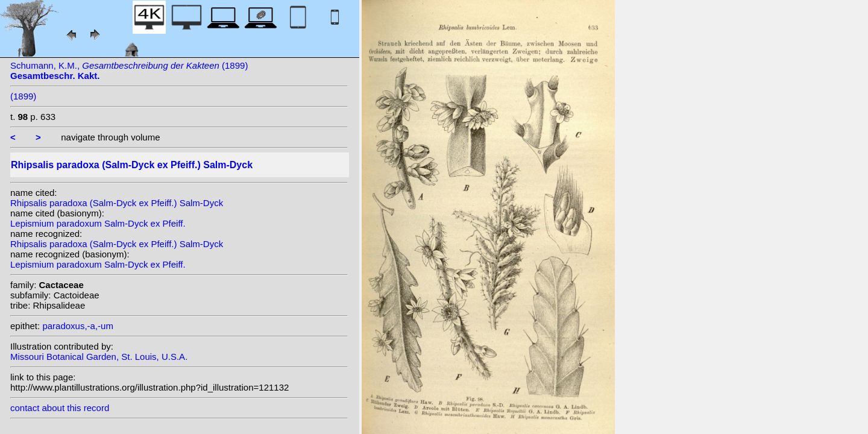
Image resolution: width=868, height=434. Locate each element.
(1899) (23, 96)
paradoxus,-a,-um (78, 326)
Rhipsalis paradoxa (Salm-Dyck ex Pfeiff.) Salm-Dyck (117, 203)
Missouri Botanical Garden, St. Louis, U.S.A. (99, 357)
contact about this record (60, 408)
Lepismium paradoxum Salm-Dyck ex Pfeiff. (98, 223)
